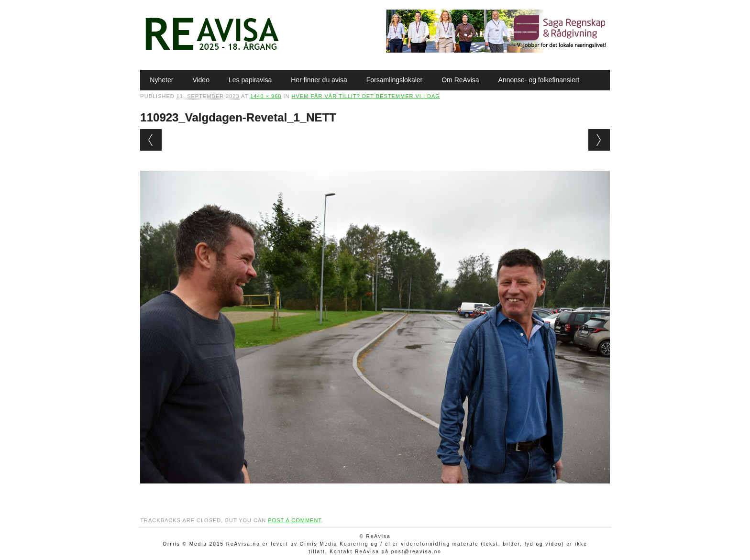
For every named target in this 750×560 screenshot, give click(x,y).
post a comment (295, 520)
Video (201, 80)
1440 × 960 (266, 96)
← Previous (151, 140)
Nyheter (161, 80)
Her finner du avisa (319, 80)
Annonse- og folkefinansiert (539, 80)
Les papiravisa (250, 80)
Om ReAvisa (460, 80)
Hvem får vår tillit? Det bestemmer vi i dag (366, 96)
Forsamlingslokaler (394, 80)
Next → (599, 140)
